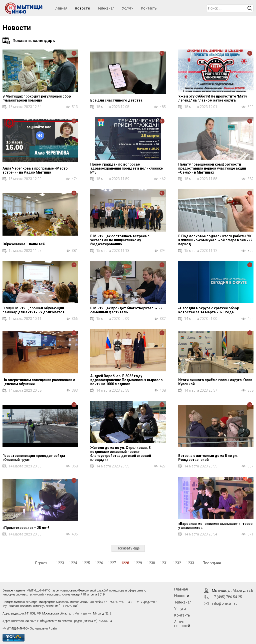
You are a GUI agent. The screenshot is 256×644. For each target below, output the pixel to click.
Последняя (212, 563)
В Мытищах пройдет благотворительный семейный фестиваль (126, 310)
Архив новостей (182, 624)
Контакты (149, 8)
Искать (250, 8)
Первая (41, 563)
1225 (86, 563)
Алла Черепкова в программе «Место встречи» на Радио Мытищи (35, 170)
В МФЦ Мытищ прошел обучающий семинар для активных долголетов (33, 310)
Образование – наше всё (24, 244)
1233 (190, 563)
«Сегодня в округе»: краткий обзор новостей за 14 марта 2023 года (209, 310)
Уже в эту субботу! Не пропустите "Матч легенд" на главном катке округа (213, 98)
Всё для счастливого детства (116, 100)
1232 (177, 563)
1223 (60, 563)
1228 (125, 563)
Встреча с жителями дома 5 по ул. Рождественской (208, 458)
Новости (82, 8)
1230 (151, 563)
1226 (99, 563)
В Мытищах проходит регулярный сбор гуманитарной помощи (37, 98)
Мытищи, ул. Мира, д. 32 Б (233, 590)
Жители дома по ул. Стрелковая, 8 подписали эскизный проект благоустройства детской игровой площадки (121, 454)
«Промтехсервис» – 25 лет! (26, 528)
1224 (73, 563)
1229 (138, 563)
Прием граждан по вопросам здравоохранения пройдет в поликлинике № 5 (126, 168)
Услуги (128, 8)
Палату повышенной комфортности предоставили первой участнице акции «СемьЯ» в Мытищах (212, 168)
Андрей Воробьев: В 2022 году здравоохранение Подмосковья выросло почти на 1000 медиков (126, 380)
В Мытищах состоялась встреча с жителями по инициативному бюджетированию (120, 240)
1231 (164, 563)
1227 (112, 563)
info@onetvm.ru (50, 621)
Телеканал (106, 8)
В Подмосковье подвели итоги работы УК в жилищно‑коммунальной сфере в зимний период (215, 240)
